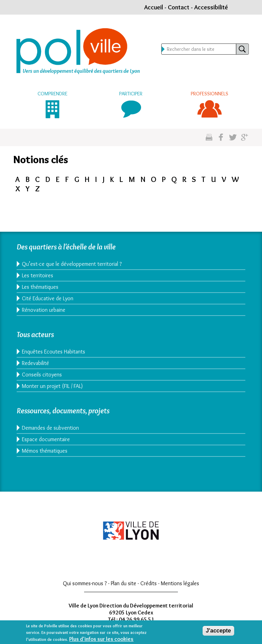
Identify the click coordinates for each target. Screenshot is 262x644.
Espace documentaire (46, 439)
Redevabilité (35, 363)
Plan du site (124, 583)
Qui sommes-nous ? (85, 583)
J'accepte (218, 631)
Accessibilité (211, 7)
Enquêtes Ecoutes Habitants (54, 352)
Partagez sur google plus (244, 138)
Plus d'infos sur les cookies (101, 640)
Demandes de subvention (50, 428)
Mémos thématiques (45, 451)
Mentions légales (180, 583)
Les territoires (38, 275)
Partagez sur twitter (233, 138)
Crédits (149, 583)
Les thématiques (40, 287)
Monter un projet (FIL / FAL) (52, 386)
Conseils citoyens (42, 375)
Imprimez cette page (209, 138)
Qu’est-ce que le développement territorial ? (72, 264)
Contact (179, 7)
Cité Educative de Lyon (48, 298)
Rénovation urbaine (44, 310)
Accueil (154, 7)
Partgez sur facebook (221, 138)
